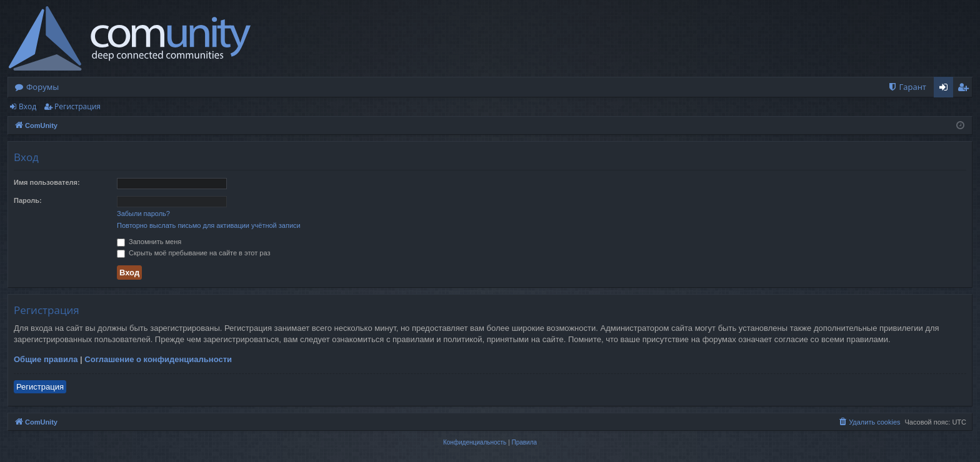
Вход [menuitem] (946, 89)
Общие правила (46, 359)
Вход (27, 106)
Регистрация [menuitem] (966, 89)
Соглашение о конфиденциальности (158, 359)
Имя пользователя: (47, 182)
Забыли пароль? (143, 214)
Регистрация (77, 106)
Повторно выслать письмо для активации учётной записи (209, 225)
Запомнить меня (149, 242)
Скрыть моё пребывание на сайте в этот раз (193, 253)
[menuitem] (907, 87)
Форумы (42, 87)
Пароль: (28, 200)
